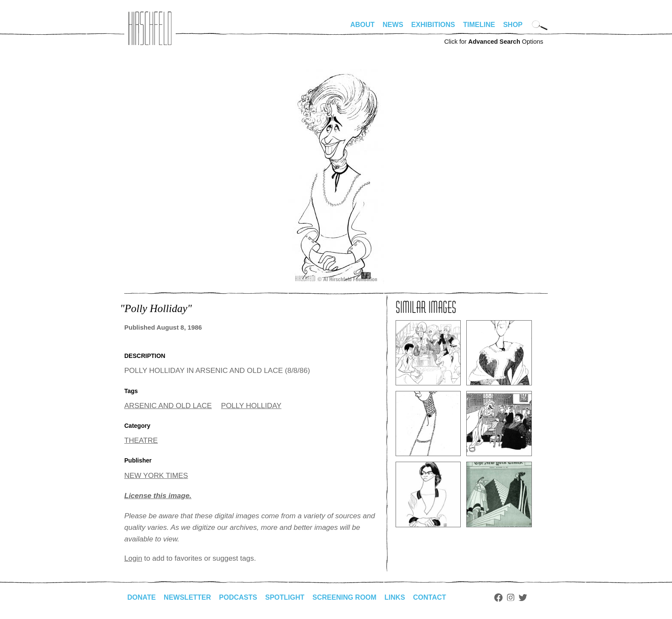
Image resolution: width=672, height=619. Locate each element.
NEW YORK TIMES (156, 476)
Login (133, 558)
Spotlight (285, 597)
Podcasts (238, 597)
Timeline (479, 25)
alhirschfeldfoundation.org (150, 28)
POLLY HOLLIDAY (251, 406)
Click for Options (493, 42)
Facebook (498, 598)
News (393, 25)
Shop (513, 25)
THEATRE (141, 440)
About (362, 25)
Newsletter (187, 597)
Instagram (511, 598)
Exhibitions (433, 25)
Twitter (523, 598)
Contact (430, 597)
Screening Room (344, 597)
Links (395, 597)
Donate (141, 597)
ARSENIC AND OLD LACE (168, 406)
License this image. (158, 496)
